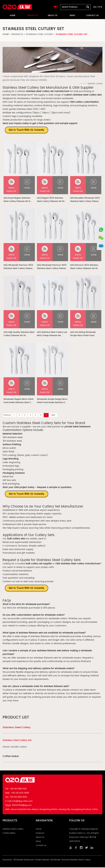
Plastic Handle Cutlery (15, 748)
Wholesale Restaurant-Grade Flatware (31, 860)
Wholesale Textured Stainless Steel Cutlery (70, 860)
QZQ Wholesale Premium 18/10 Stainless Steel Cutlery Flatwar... (19, 267)
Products (33, 16)
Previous (7, 416)
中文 (100, 7)
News (72, 16)
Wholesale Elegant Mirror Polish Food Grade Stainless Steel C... (19, 401)
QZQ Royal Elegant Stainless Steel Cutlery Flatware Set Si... (18, 200)
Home (13, 16)
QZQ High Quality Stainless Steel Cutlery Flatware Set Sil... (19, 334)
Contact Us (92, 16)
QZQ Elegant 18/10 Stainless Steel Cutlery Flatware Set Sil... (51, 200)
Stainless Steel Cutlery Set (72, 34)
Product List (16, 718)
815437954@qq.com (22, 806)
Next (53, 416)
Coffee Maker (11, 757)
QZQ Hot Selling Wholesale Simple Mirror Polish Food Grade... (83, 334)
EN (95, 7)
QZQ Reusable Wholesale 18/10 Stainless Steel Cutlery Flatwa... (85, 200)
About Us (52, 16)
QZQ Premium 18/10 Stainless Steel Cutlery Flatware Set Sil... (84, 267)
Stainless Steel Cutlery (40, 34)
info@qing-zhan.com (22, 802)
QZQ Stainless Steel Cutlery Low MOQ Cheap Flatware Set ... (52, 334)
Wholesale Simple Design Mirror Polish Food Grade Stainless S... (52, 401)
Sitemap (84, 838)
